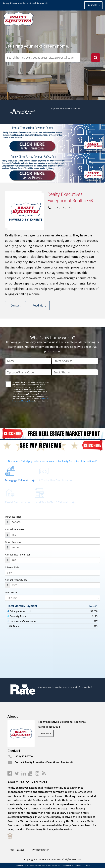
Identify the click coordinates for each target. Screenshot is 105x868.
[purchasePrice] (55, 522)
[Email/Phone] (75, 373)
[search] (96, 58)
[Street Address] (75, 361)
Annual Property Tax (16, 580)
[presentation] (31, 412)
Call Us (93, 5)
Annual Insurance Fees (18, 555)
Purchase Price (13, 517)
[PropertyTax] (55, 585)
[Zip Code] (28, 373)
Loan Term (11, 593)
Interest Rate (12, 567)
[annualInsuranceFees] (55, 560)
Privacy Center (41, 850)
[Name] (28, 361)
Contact (16, 306)
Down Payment (13, 542)
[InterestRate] (52, 573)
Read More (40, 306)
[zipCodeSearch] (43, 58)
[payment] (55, 547)
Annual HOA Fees (15, 529)
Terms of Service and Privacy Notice (30, 400)
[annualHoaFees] (55, 535)
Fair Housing (17, 850)
